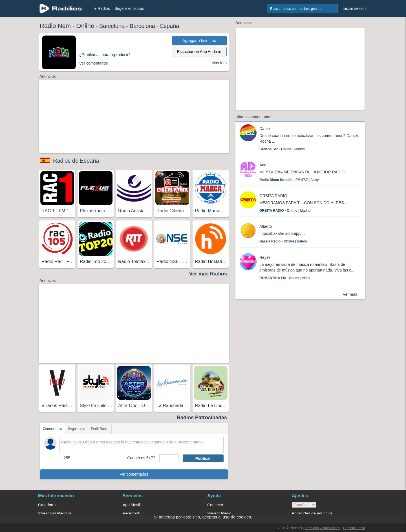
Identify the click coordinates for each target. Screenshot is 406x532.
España (170, 26)
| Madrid (282, 149)
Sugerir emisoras (129, 8)
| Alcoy (289, 180)
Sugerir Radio (219, 513)
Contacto (215, 505)
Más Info (219, 63)
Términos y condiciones (322, 528)
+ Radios (102, 8)
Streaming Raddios (55, 513)
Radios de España (76, 161)
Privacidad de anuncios (312, 513)
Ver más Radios (208, 274)
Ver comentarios (134, 474)
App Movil (131, 505)
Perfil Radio (100, 429)
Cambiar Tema (354, 528)
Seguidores (77, 429)
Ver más (350, 294)
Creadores (47, 505)
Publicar (203, 458)
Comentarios (52, 429)
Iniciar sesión (354, 8)
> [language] (304, 505)
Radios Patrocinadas (202, 418)
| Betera (283, 241)
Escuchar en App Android (199, 52)
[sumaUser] (169, 458)
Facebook (131, 513)
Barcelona (112, 26)
